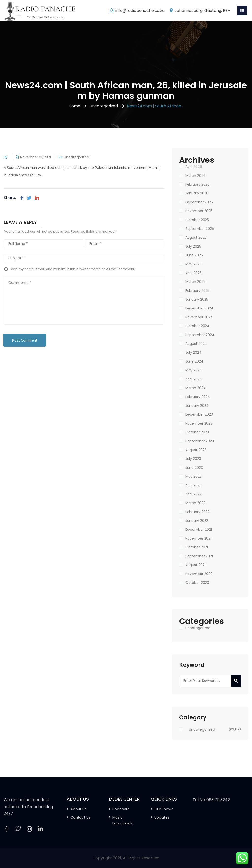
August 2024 (196, 344)
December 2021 (199, 530)
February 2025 (197, 291)
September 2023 (200, 441)
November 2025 (199, 211)
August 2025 (196, 237)
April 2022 (193, 494)
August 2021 (195, 565)
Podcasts (121, 809)
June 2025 (194, 255)
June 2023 (194, 468)
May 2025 (193, 264)
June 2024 (194, 361)
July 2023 (193, 459)
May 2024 (194, 370)
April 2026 (194, 167)
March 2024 (196, 388)
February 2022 (197, 512)
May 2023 (193, 476)
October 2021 (197, 547)
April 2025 (193, 273)
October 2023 (197, 432)
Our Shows (164, 809)
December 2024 (199, 308)
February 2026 (197, 184)
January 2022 (197, 521)
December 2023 (199, 414)
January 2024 (197, 406)
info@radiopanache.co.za (140, 10)
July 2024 (193, 353)
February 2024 (198, 397)
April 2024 (194, 379)
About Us (79, 809)
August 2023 (196, 450)
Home (74, 106)
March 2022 (195, 503)
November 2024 (199, 317)
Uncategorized (104, 106)
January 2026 (197, 193)
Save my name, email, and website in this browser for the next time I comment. (72, 269)
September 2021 (199, 556)
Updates (162, 817)
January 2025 (197, 299)
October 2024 (197, 326)
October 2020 (197, 583)
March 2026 (195, 176)
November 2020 (199, 574)
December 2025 (199, 202)
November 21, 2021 (36, 157)
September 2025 (200, 229)
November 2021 (198, 538)
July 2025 (193, 246)
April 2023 (193, 485)
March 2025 (195, 282)
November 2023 (199, 423)
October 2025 (197, 220)
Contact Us (80, 817)
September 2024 (200, 335)
